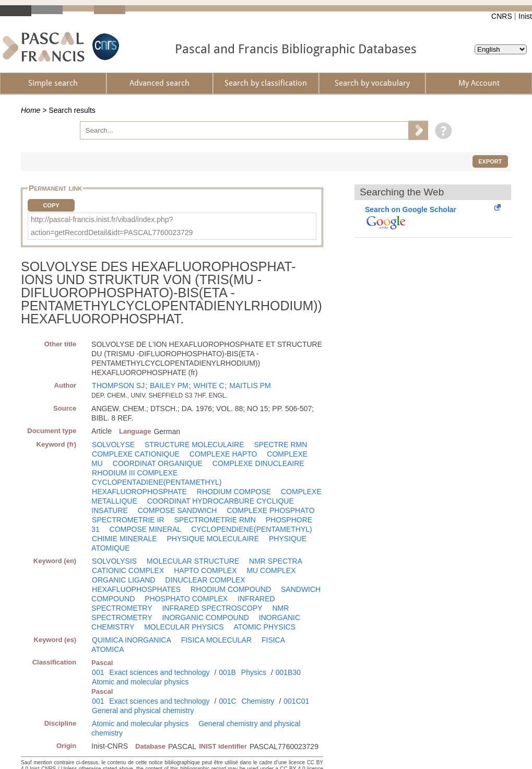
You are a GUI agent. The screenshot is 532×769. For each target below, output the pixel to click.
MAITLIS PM (250, 386)
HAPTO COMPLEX (205, 570)
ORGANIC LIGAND (123, 580)
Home (31, 110)
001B (227, 672)
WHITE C (209, 386)
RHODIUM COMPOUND (231, 589)
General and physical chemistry (143, 710)
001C (227, 701)
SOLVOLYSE (113, 445)
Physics (254, 672)
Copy (51, 205)
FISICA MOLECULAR (216, 640)
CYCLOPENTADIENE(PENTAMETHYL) (157, 482)
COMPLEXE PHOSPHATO (270, 510)
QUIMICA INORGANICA (132, 640)
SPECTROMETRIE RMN (215, 520)
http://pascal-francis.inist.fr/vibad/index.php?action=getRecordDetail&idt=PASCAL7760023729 (112, 226)
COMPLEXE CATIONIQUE (136, 454)
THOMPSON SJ (118, 386)
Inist (525, 16)
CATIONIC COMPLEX (128, 570)
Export (490, 161)
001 (98, 672)
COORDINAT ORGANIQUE (158, 463)
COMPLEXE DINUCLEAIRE (258, 463)
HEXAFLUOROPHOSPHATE (139, 492)
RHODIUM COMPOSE (234, 492)
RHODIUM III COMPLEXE (135, 473)
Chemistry (258, 701)
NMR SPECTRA (276, 561)
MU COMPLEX (271, 570)
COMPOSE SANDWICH (178, 510)
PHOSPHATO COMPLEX (186, 599)
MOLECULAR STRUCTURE (193, 561)
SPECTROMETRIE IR (128, 520)
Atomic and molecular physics (140, 682)
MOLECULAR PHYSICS (184, 627)
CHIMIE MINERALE (124, 539)
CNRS (502, 16)
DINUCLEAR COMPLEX (205, 580)
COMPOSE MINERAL (146, 529)
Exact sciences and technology (159, 672)
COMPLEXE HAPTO (223, 454)
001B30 (288, 672)
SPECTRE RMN (280, 445)
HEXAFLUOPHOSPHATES (136, 589)
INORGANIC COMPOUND (205, 617)
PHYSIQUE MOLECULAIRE (213, 539)
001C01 (296, 701)
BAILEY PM (169, 386)
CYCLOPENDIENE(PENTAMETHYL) (252, 529)
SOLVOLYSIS (114, 561)
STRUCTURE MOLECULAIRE (194, 445)
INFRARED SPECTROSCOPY (212, 608)
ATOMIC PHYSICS (265, 627)
